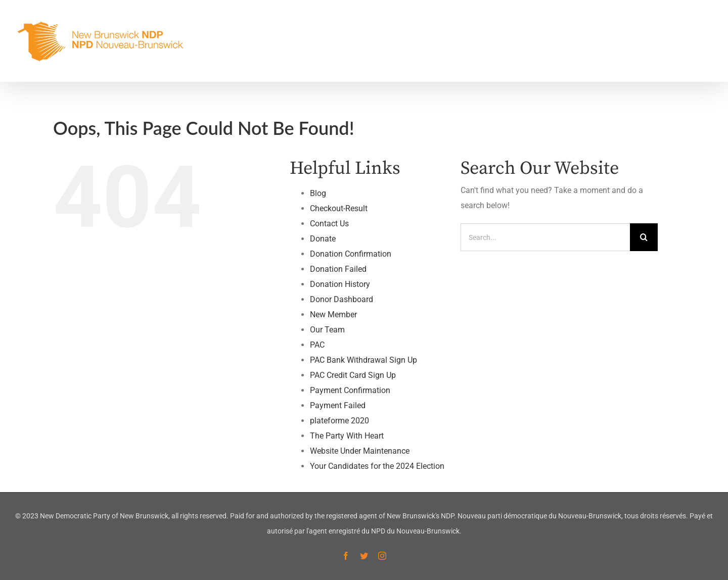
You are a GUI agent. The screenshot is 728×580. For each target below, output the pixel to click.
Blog (318, 193)
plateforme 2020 (339, 421)
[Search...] (545, 237)
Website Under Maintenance (360, 451)
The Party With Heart (347, 436)
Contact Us (329, 224)
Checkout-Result (339, 208)
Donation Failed (338, 269)
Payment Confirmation (350, 390)
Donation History (340, 284)
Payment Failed (338, 405)
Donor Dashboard (342, 299)
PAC (317, 345)
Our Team (327, 330)
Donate (323, 239)
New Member (333, 315)
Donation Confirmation (351, 254)
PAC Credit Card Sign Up (353, 375)
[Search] (644, 237)
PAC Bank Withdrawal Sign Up (363, 360)
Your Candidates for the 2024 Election (377, 466)
